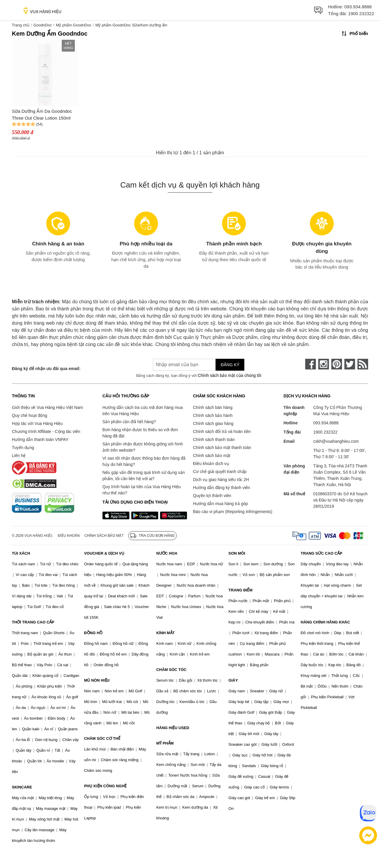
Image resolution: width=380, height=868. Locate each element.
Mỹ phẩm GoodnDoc (74, 25)
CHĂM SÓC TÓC (171, 670)
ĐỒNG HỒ (93, 633)
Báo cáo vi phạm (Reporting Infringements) (233, 512)
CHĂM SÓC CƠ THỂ (102, 738)
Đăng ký (230, 365)
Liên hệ (19, 456)
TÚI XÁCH (21, 553)
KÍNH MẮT (165, 633)
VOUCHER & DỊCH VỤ (104, 553)
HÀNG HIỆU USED (173, 728)
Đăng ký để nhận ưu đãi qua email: (46, 369)
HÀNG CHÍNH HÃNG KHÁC (325, 622)
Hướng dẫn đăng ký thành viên (222, 488)
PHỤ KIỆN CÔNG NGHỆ (105, 786)
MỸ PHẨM (165, 743)
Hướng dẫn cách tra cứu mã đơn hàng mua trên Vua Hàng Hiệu (142, 411)
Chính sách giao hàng (213, 423)
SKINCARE (22, 787)
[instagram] (324, 364)
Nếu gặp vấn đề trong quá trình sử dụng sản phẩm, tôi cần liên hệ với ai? (144, 476)
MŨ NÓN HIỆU (97, 680)
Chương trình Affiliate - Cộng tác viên (46, 431)
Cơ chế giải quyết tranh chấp (220, 472)
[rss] (363, 364)
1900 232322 (361, 14)
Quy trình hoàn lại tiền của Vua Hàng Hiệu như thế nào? (142, 490)
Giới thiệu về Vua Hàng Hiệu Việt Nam (47, 407)
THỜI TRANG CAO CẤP (33, 622)
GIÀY (233, 680)
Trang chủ (21, 25)
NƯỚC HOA (167, 553)
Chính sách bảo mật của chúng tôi (229, 375)
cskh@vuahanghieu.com (336, 441)
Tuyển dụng (23, 448)
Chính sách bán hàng (213, 407)
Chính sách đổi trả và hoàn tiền (222, 431)
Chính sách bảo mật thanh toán (222, 448)
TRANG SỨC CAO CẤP (322, 553)
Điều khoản (69, 536)
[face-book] (311, 364)
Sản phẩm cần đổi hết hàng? (129, 422)
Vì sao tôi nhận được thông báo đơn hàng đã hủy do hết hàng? (144, 461)
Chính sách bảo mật (212, 456)
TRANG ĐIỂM (241, 590)
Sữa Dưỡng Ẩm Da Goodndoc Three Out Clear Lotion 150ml (42, 115)
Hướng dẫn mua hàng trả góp (220, 504)
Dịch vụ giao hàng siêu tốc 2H (221, 480)
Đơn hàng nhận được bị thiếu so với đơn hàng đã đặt (140, 433)
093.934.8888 (358, 7)
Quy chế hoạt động (30, 415)
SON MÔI (237, 553)
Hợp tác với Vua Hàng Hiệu (37, 423)
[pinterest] (337, 364)
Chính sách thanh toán (214, 439)
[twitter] (350, 364)
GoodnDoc (42, 25)
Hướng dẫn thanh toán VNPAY (40, 439)
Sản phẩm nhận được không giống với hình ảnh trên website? (143, 447)
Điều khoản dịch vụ (211, 464)
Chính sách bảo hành (213, 415)
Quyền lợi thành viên (212, 496)
